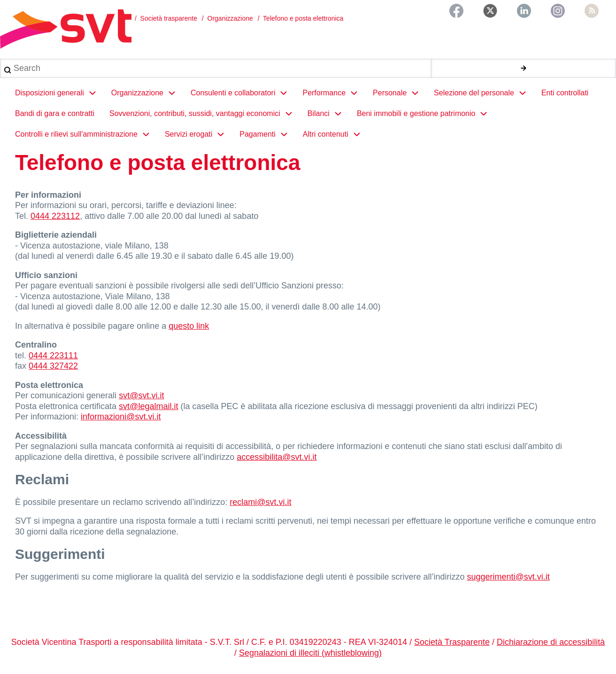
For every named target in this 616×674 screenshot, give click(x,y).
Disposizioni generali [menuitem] (50, 93)
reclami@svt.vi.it (260, 502)
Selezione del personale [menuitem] (474, 93)
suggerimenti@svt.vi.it (508, 577)
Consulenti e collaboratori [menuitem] (233, 93)
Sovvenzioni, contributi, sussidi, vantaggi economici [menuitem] (195, 113)
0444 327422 (53, 366)
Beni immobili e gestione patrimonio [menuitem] (416, 113)
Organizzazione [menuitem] (137, 93)
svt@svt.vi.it (141, 395)
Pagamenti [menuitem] (258, 134)
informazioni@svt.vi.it (121, 417)
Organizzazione (230, 18)
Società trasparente (169, 18)
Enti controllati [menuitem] (565, 93)
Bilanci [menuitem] (319, 113)
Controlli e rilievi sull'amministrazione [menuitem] (76, 134)
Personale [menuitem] (390, 93)
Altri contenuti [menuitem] (326, 134)
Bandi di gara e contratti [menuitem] (55, 113)
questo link (189, 326)
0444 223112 (55, 216)
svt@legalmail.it (148, 406)
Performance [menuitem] (324, 93)
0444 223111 (53, 356)
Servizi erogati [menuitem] (189, 134)
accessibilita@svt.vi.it (277, 457)
